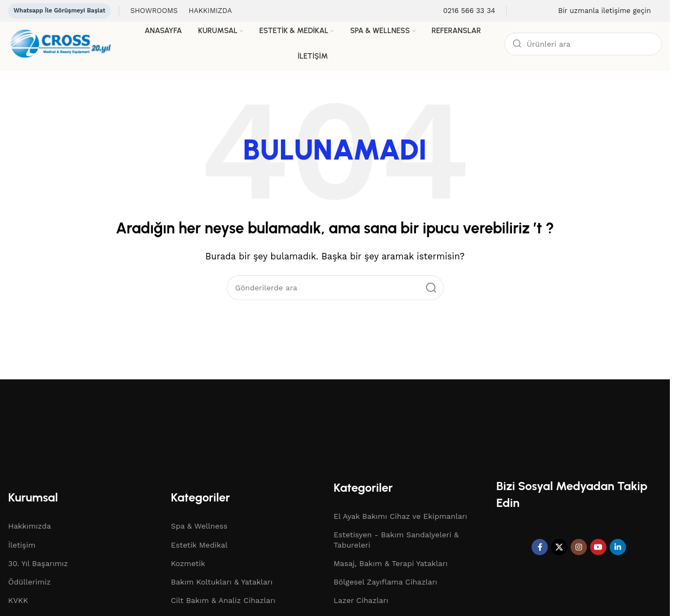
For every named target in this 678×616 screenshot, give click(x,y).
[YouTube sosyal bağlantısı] (598, 547)
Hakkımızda (30, 526)
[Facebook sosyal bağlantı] (540, 547)
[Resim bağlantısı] (68, 426)
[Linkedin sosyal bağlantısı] (618, 547)
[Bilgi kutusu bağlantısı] (462, 11)
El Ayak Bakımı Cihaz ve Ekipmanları (400, 516)
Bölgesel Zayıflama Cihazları (385, 582)
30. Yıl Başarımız (38, 563)
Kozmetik (188, 563)
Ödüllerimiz (30, 582)
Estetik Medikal (199, 545)
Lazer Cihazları (361, 600)
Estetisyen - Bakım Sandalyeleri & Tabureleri (396, 539)
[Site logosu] (65, 43)
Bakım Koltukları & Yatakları (222, 582)
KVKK (18, 600)
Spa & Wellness (199, 526)
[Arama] (583, 44)
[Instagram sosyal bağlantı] (579, 547)
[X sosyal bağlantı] (559, 547)
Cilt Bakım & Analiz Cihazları (223, 600)
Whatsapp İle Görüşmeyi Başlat (59, 11)
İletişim (22, 545)
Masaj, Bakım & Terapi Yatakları (391, 563)
